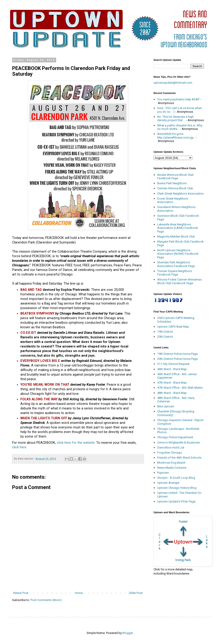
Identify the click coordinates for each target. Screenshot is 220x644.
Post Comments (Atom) (46, 600)
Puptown (163, 473)
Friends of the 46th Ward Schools (179, 458)
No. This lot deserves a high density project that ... (175, 119)
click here (19, 447)
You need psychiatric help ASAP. (178, 99)
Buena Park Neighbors (172, 183)
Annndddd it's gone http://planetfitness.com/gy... (176, 136)
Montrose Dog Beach (171, 463)
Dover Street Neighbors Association (173, 200)
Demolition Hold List (171, 448)
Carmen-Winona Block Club (175, 188)
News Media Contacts (172, 468)
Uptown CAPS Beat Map (173, 327)
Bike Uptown (166, 406)
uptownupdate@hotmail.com (173, 83)
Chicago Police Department (175, 437)
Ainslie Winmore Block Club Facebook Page (175, 177)
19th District (165, 332)
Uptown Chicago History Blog (177, 488)
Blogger (128, 633)
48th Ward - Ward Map (172, 393)
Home (79, 593)
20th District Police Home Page (177, 359)
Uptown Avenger (168, 483)
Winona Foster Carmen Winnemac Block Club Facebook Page (180, 281)
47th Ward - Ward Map (172, 383)
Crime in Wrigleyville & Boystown (179, 442)
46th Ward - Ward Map (172, 369)
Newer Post (21, 593)
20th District (165, 337)
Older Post (136, 593)
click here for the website (76, 443)
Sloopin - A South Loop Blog (176, 478)
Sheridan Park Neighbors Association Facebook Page (176, 264)
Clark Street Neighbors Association (180, 194)
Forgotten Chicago (170, 453)
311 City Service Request (173, 364)
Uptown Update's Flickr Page (176, 501)
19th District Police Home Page (177, 354)
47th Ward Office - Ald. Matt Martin (180, 388)
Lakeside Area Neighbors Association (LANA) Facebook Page (178, 228)
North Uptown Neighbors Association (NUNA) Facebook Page (178, 254)
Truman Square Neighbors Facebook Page (175, 273)
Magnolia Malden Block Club (176, 236)
